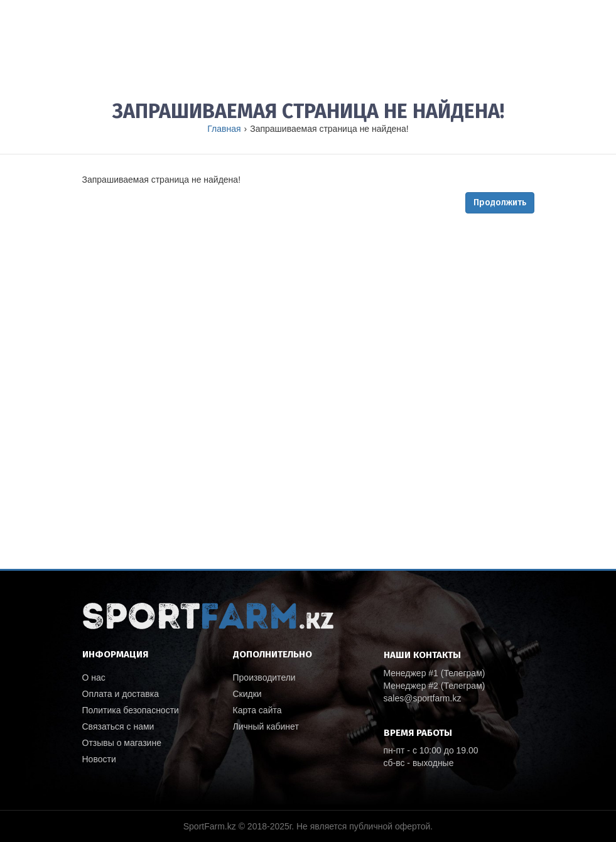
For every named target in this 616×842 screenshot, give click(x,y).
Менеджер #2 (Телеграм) (435, 686)
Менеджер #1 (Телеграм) (435, 673)
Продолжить (500, 202)
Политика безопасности (131, 710)
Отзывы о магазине (122, 743)
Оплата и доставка (121, 694)
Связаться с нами (118, 726)
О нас (94, 677)
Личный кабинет (266, 726)
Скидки (247, 694)
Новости (99, 759)
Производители (264, 677)
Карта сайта (257, 710)
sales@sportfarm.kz (423, 698)
